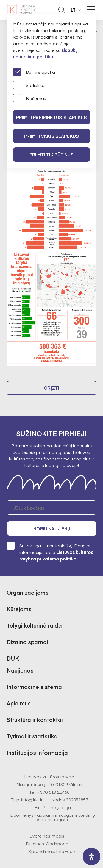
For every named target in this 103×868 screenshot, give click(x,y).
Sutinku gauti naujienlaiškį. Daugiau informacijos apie (50, 552)
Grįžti (52, 388)
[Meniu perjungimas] (91, 10)
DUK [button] (13, 658)
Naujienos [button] (20, 670)
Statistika (29, 85)
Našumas (30, 98)
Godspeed (57, 843)
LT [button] (73, 10)
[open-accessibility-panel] (91, 856)
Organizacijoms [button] (28, 592)
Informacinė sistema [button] (34, 687)
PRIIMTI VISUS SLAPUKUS (51, 136)
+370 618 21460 (53, 792)
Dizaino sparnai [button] (27, 642)
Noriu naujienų (52, 528)
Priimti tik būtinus (52, 155)
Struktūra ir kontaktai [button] (35, 720)
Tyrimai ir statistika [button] (32, 736)
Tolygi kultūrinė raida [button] (34, 625)
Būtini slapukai (34, 72)
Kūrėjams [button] (19, 609)
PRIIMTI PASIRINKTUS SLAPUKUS (52, 117)
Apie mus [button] (19, 703)
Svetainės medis (47, 836)
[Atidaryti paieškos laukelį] (62, 10)
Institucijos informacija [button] (37, 752)
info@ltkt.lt (32, 799)
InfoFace (66, 851)
